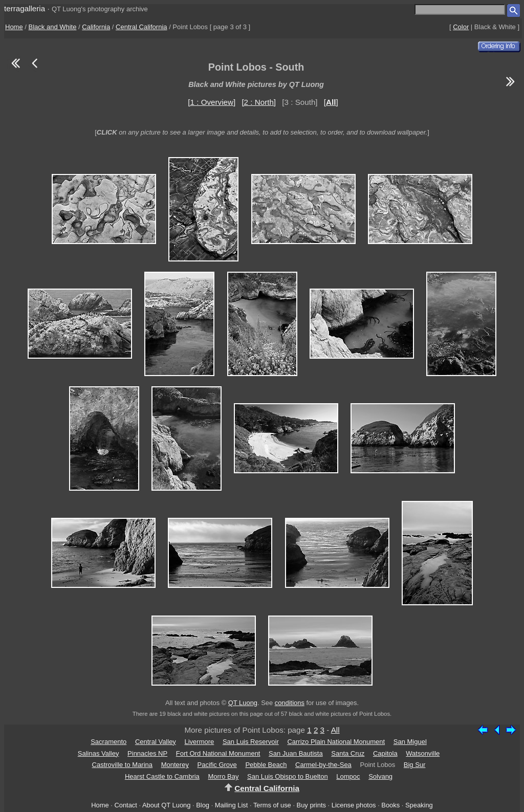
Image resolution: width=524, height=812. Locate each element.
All (335, 730)
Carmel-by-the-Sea (323, 765)
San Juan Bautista (296, 753)
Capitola (385, 753)
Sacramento (108, 742)
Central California (141, 27)
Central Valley (156, 742)
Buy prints (311, 805)
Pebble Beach (266, 765)
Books (390, 805)
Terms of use (272, 805)
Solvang (380, 776)
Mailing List (232, 805)
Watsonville (423, 753)
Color (461, 27)
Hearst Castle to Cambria (162, 776)
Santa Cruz (348, 753)
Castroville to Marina (123, 765)
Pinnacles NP (147, 753)
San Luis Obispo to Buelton (288, 776)
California (96, 27)
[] (331, 102)
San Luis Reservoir (251, 742)
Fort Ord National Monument (218, 753)
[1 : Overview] (212, 102)
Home (14, 27)
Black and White (53, 27)
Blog (203, 805)
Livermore (200, 742)
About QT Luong (166, 805)
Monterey (175, 765)
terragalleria (25, 8)
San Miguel (410, 742)
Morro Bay (223, 776)
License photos (354, 805)
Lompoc (348, 776)
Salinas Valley (99, 753)
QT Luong (243, 703)
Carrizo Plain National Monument (336, 742)
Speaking (419, 805)
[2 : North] (259, 102)
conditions (290, 703)
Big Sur (415, 765)
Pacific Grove (217, 765)
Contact (125, 805)
